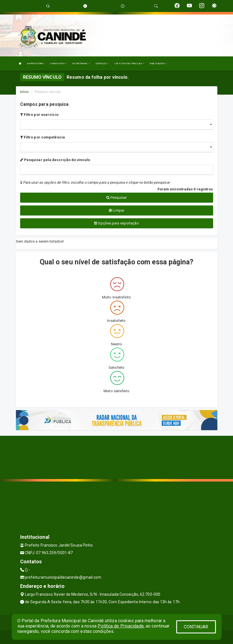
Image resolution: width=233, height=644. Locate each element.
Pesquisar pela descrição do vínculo (55, 160)
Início (25, 92)
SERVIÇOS (102, 64)
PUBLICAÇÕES (158, 64)
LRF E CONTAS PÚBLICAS (129, 64)
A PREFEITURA (36, 64)
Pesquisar (116, 197)
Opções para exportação (116, 223)
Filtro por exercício (39, 115)
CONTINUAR (196, 627)
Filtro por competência (43, 137)
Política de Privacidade (121, 626)
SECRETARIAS (81, 64)
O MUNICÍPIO (58, 64)
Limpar (116, 210)
